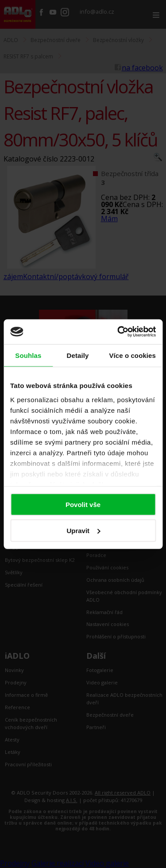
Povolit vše (83, 505)
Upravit (83, 530)
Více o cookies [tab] (132, 355)
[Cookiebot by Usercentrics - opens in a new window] (118, 332)
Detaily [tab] (78, 355)
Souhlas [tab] (28, 355)
